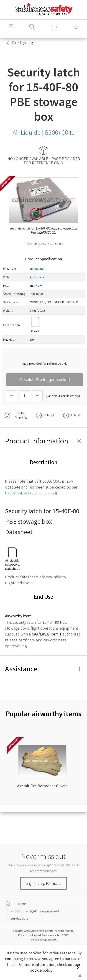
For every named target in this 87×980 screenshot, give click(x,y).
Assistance (43, 669)
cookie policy (41, 970)
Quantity (50, 396)
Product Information (43, 441)
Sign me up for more (43, 883)
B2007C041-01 (17, 493)
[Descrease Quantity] (12, 396)
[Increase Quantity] (37, 396)
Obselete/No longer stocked (44, 380)
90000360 (48, 493)
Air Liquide (37, 277)
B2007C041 (37, 269)
